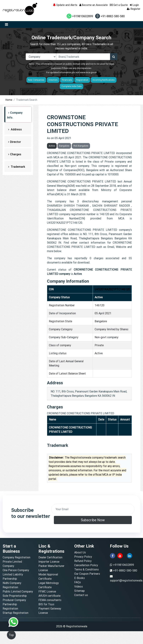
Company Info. (15, 115)
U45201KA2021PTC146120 (112, 289)
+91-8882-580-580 (110, 16)
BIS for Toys (46, 604)
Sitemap (79, 591)
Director (16, 142)
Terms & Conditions (86, 569)
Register (134, 9)
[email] (93, 509)
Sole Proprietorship (15, 596)
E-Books (79, 578)
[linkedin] (130, 555)
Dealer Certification (50, 557)
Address (16, 129)
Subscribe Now (93, 520)
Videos (78, 586)
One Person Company (16, 570)
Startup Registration (16, 613)
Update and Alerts (65, 5)
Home (9, 100)
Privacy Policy (83, 557)
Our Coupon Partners (87, 574)
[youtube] (120, 555)
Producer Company (14, 600)
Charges (16, 154)
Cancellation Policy (86, 565)
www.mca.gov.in (88, 72)
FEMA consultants (50, 600)
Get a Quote (119, 5)
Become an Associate (94, 5)
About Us (80, 552)
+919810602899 (80, 16)
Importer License (49, 562)
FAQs (78, 582)
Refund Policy (83, 561)
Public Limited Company (18, 591)
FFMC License (47, 591)
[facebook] (113, 555)
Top (11, 635)
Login (134, 5)
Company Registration (16, 557)
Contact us (81, 595)
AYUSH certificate (49, 596)
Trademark (18, 167)
